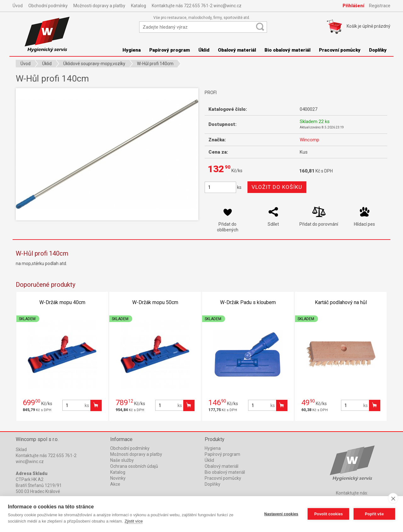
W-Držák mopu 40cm (62, 302)
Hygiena (132, 50)
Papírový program (170, 50)
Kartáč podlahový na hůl (341, 302)
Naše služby (122, 460)
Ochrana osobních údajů (134, 466)
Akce (115, 484)
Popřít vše (374, 514)
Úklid (204, 50)
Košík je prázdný (369, 26)
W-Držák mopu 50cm (155, 302)
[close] (393, 498)
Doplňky (378, 50)
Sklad (21, 450)
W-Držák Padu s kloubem (248, 302)
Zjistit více (134, 521)
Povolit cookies (328, 514)
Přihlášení (353, 6)
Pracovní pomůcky (340, 50)
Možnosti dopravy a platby (99, 6)
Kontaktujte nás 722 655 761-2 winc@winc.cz (197, 6)
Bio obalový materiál (287, 50)
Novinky (118, 478)
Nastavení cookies (281, 514)
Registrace (380, 6)
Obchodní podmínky (48, 6)
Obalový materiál (237, 50)
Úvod (18, 6)
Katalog (139, 6)
